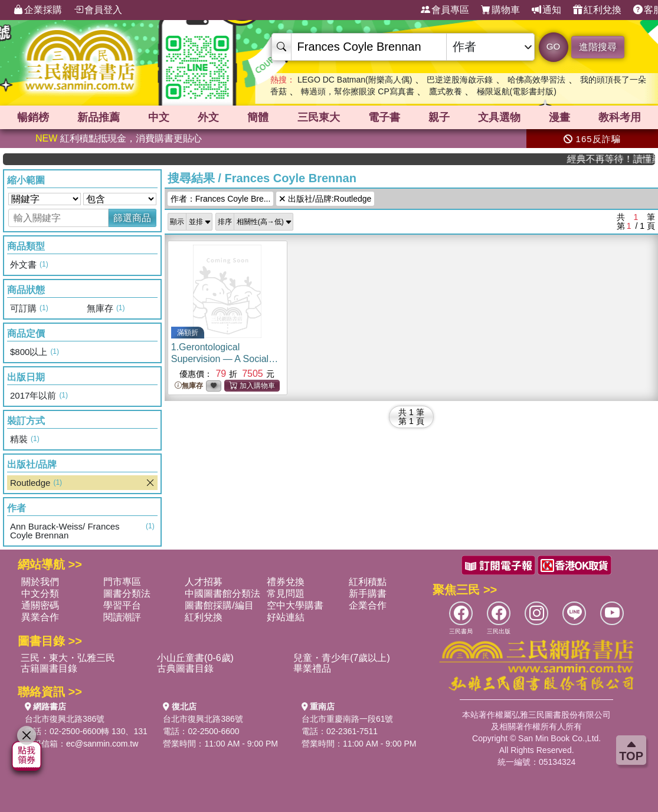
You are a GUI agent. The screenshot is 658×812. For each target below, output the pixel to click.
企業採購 (38, 10)
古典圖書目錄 (185, 668)
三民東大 (319, 117)
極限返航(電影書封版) (517, 91)
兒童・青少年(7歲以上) (342, 658)
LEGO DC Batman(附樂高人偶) (355, 80)
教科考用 (620, 117)
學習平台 (122, 605)
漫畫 (559, 117)
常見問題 (286, 594)
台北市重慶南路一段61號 (348, 719)
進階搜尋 (598, 47)
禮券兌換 (286, 582)
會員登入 (98, 10)
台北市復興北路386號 (65, 719)
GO (553, 46)
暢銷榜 (33, 117)
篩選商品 (132, 218)
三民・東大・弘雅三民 (68, 658)
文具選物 (499, 117)
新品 (99, 117)
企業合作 (368, 605)
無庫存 (189, 386)
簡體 (258, 117)
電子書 (384, 117)
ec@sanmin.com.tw (102, 744)
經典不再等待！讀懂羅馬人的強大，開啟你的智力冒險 (620, 159)
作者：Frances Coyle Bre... (221, 199)
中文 (159, 117)
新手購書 (368, 594)
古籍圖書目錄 (49, 668)
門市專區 (122, 582)
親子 (439, 117)
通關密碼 (40, 605)
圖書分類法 (127, 594)
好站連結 (286, 617)
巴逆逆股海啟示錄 (460, 80)
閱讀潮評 (122, 617)
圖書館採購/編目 (219, 605)
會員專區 (445, 10)
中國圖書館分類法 (222, 594)
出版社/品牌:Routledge (325, 199)
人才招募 (204, 582)
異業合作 (40, 617)
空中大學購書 (295, 605)
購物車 (500, 10)
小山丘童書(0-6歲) (195, 658)
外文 (208, 117)
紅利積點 (368, 582)
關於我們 (40, 582)
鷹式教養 (446, 91)
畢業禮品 (312, 668)
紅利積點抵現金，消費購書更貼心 (119, 138)
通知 (546, 10)
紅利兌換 (597, 10)
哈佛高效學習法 (536, 80)
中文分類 (40, 594)
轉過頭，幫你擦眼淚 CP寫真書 (357, 91)
